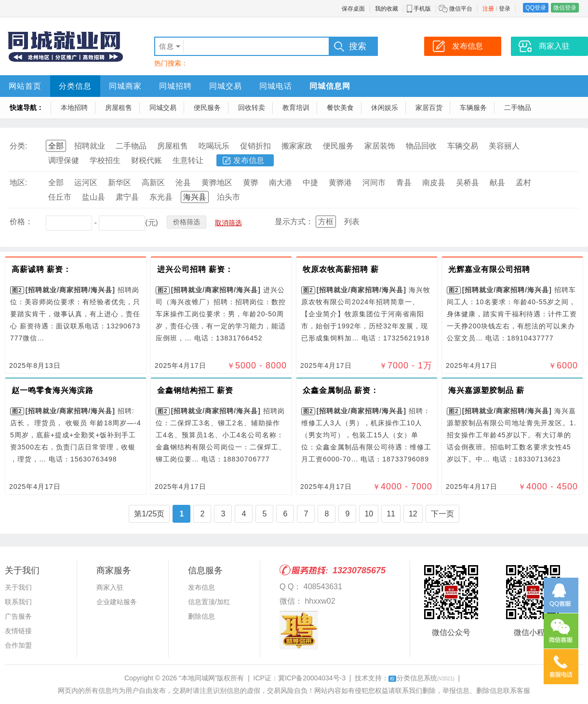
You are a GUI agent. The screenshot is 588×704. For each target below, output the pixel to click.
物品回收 (421, 146)
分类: (18, 146)
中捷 (310, 183)
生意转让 (188, 160)
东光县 (161, 197)
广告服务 (18, 616)
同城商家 (125, 86)
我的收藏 (387, 9)
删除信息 (201, 616)
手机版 (422, 9)
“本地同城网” (198, 678)
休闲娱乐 (385, 108)
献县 (497, 183)
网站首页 (25, 86)
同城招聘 (175, 86)
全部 (56, 146)
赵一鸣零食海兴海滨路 (53, 390)
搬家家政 (297, 146)
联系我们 (18, 602)
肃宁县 (127, 197)
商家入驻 (110, 587)
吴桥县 (468, 183)
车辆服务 (473, 108)
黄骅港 (340, 183)
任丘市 (60, 197)
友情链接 (18, 631)
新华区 (120, 183)
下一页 (442, 514)
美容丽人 (504, 146)
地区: (18, 183)
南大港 (281, 183)
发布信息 (249, 160)
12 (413, 514)
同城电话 (276, 86)
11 (391, 514)
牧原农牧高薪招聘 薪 (341, 269)
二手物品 (518, 108)
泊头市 (228, 197)
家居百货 (429, 108)
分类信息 (75, 86)
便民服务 (207, 108)
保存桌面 (353, 9)
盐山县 (94, 197)
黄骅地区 (217, 183)
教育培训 (296, 108)
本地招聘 (74, 108)
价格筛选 (187, 222)
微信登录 (565, 8)
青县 (404, 183)
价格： (21, 222)
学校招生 (105, 160)
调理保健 (64, 160)
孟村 (523, 183)
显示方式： (294, 222)
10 (369, 514)
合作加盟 (18, 645)
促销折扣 (255, 146)
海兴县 (195, 197)
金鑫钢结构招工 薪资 (195, 390)
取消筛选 (228, 223)
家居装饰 (380, 146)
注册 (488, 9)
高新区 (153, 183)
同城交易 (226, 86)
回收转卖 (252, 108)
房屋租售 (119, 108)
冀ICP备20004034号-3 (312, 678)
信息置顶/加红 (209, 602)
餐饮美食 (340, 108)
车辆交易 (463, 146)
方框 (326, 222)
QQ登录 (536, 8)
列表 (352, 222)
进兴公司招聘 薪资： (195, 269)
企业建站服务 (117, 602)
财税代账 (147, 160)
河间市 (374, 183)
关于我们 (18, 587)
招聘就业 (90, 146)
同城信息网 (330, 86)
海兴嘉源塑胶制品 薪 (486, 390)
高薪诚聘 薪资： (41, 269)
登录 (505, 9)
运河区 (86, 183)
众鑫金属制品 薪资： (341, 390)
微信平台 (461, 9)
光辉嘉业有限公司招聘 (489, 269)
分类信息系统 (421, 678)
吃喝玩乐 (214, 146)
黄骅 (251, 183)
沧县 (183, 183)
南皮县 (434, 183)
